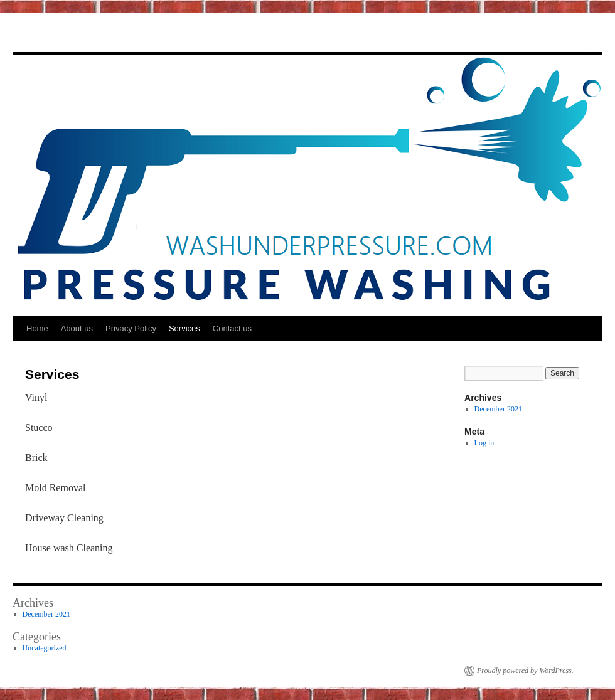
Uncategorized (45, 648)
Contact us (232, 328)
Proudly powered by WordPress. (525, 671)
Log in (484, 443)
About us (77, 328)
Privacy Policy (131, 328)
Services (184, 328)
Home (37, 328)
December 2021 (498, 409)
